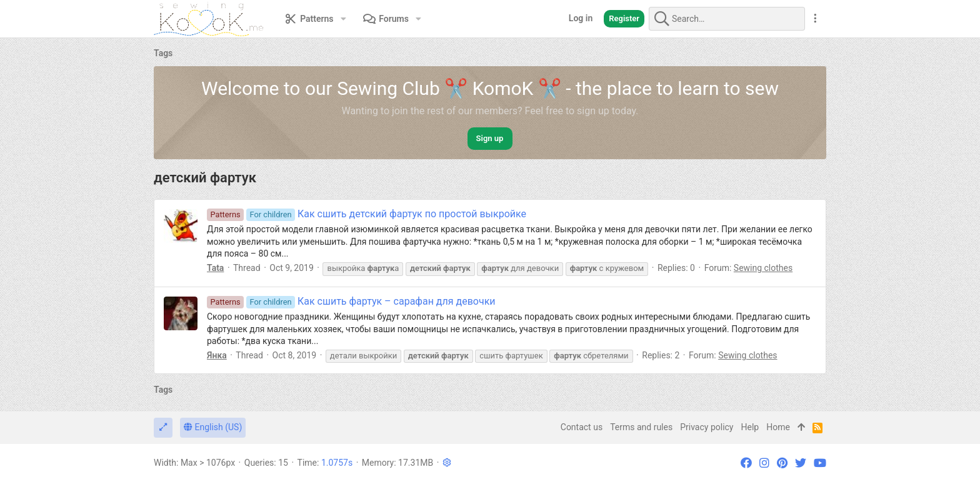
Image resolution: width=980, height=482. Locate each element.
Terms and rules (641, 427)
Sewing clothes (763, 268)
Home (778, 427)
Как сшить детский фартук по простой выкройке (367, 214)
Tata (215, 268)
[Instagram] (764, 463)
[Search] (727, 19)
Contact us (582, 427)
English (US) (213, 427)
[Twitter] (801, 463)
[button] (343, 19)
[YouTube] (820, 463)
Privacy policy (707, 427)
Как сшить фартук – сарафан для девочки (351, 301)
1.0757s (337, 463)
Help (750, 427)
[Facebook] (746, 463)
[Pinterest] (782, 463)
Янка (217, 355)
